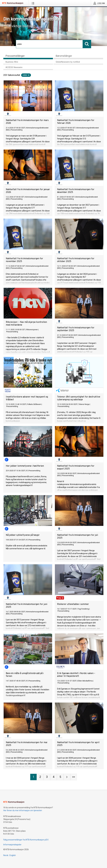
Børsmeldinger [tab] (64, 56)
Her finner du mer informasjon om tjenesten (23, 810)
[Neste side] (67, 777)
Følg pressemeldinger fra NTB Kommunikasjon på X (26, 840)
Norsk (6, 855)
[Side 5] (60, 777)
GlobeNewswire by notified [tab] (68, 62)
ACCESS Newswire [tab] (14, 67)
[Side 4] (53, 777)
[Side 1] (33, 777)
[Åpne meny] (34, 3)
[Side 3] (47, 777)
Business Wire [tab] (12, 62)
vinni (26, 75)
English (13, 855)
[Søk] (49, 44)
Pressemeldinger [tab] (15, 56)
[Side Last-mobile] (74, 777)
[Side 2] (40, 777)
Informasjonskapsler (12, 845)
